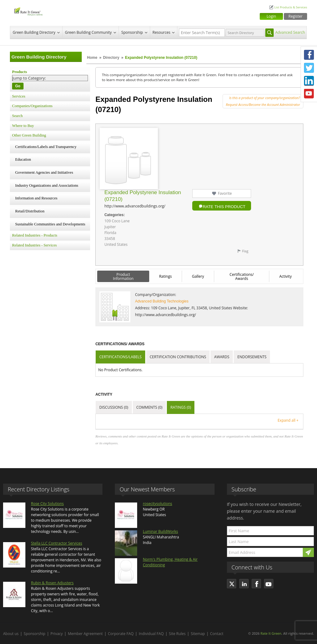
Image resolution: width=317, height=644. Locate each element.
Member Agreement (85, 634)
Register (295, 16)
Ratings (165, 276)
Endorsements (252, 357)
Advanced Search (290, 32)
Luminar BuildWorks (160, 531)
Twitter (309, 68)
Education (23, 159)
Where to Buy (23, 126)
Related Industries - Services (34, 245)
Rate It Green (271, 633)
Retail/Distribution (30, 211)
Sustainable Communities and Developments (50, 224)
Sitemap (198, 634)
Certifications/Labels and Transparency (46, 147)
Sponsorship (132, 32)
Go (18, 86)
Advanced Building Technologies (162, 301)
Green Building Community (88, 32)
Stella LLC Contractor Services (56, 543)
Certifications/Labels (121, 357)
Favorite (225, 193)
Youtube (309, 94)
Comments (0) (149, 407)
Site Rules (177, 634)
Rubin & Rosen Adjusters (52, 583)
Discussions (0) (114, 407)
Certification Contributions (178, 357)
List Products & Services (291, 7)
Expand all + (288, 420)
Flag (245, 251)
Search (17, 116)
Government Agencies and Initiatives (44, 172)
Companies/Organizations (32, 106)
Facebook (309, 55)
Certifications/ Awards (242, 276)
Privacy (57, 634)
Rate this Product (224, 207)
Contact (217, 634)
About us (11, 634)
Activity (285, 276)
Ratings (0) (181, 407)
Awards (222, 357)
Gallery (198, 276)
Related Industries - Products (35, 235)
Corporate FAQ (121, 634)
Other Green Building (29, 135)
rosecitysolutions (157, 504)
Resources (162, 32)
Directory (111, 58)
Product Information (123, 276)
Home (92, 58)
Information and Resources (36, 198)
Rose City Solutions (47, 504)
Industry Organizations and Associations (47, 185)
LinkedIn (309, 81)
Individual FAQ (151, 634)
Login (271, 16)
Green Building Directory (34, 32)
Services (19, 96)
